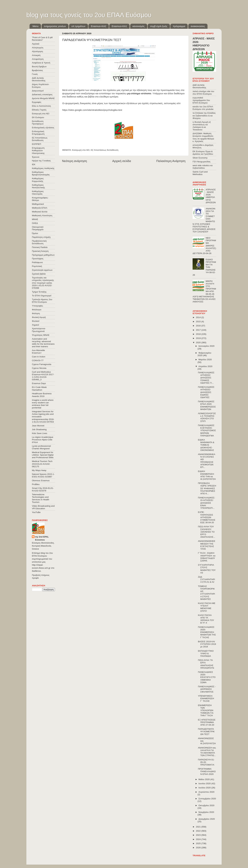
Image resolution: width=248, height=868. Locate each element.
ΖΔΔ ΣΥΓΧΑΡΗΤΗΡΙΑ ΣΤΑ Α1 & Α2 (206, 579)
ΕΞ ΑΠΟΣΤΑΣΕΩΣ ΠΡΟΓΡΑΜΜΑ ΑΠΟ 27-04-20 (207, 722)
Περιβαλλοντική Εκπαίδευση (39, 242)
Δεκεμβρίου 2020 (207, 819)
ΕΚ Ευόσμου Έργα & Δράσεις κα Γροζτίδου (203, 153)
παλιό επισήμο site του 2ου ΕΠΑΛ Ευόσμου (203, 93)
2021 (199, 827)
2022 (199, 831)
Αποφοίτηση (38, 59)
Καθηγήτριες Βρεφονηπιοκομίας (41, 173)
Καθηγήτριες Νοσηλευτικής (38, 186)
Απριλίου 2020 (205, 366)
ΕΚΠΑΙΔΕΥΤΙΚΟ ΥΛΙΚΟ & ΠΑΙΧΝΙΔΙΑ (206, 653)
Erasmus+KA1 (119, 26)
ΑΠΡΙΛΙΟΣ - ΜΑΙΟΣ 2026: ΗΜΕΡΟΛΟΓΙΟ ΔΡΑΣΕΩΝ (211, 196)
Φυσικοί (36, 321)
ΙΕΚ (34, 164)
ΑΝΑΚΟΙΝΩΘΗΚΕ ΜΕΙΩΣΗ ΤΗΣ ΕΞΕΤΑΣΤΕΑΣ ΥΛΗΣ (207, 545)
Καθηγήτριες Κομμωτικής (38, 180)
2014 (199, 317)
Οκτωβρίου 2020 (206, 805)
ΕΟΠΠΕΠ (37, 144)
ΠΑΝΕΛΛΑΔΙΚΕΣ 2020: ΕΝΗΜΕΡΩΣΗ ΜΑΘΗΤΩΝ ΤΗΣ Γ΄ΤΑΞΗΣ (207, 632)
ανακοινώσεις (198, 26)
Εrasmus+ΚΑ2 (98, 26)
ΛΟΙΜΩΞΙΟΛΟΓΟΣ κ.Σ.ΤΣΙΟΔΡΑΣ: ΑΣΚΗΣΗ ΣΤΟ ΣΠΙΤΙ (207, 417)
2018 (199, 334)
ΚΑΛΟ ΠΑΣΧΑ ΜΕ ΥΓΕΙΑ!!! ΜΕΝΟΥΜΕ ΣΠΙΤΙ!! (207, 607)
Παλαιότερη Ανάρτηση (171, 161)
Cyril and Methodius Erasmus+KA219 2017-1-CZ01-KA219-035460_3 (43, 376)
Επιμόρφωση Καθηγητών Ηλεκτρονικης (38, 150)
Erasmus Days (39, 383)
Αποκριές (36, 55)
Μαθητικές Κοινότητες (42, 215)
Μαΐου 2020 (204, 779)
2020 (199, 343)
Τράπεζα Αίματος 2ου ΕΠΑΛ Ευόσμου (42, 301)
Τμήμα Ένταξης (39, 292)
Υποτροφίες (37, 306)
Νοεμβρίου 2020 (206, 812)
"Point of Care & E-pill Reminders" (42, 39)
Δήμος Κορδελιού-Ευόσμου (41, 86)
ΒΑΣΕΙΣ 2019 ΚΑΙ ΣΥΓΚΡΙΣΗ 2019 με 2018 (207, 644)
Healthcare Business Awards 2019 (42, 395)
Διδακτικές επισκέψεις (42, 95)
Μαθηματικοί (38, 204)
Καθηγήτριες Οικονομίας (38, 193)
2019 (199, 338)
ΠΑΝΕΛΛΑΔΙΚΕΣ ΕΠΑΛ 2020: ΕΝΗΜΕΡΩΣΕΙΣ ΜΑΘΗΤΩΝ (207, 405)
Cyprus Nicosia (39, 368)
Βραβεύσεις (37, 70)
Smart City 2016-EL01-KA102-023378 (43, 489)
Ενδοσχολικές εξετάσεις (43, 128)
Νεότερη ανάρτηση (75, 161)
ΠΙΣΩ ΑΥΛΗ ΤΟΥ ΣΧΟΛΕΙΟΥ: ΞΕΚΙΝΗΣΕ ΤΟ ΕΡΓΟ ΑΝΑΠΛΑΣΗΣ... (207, 532)
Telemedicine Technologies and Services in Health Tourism (41, 498)
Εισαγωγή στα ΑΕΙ (81, 150)
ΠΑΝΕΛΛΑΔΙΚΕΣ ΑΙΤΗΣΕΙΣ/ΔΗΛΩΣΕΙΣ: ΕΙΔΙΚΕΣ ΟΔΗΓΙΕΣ (206, 392)
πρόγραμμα (179, 26)
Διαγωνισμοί (38, 91)
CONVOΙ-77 (38, 360)
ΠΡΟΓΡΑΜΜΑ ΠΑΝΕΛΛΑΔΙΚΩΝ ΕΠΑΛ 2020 (207, 771)
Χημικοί (35, 325)
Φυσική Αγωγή (39, 317)
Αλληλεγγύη (38, 48)
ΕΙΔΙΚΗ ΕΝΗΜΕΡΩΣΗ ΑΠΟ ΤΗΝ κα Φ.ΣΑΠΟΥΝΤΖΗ (207, 475)
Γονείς (35, 74)
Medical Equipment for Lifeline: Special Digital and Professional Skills (43, 455)
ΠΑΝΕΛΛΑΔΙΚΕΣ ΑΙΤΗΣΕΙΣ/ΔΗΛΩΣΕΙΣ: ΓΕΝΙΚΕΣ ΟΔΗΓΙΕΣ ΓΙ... (206, 378)
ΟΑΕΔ (35, 223)
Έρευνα (36, 157)
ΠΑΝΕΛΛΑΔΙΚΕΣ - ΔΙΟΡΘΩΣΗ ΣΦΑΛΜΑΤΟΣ (207, 689)
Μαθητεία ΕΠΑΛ (40, 208)
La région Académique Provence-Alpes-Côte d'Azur (43, 440)
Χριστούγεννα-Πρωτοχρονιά (39, 330)
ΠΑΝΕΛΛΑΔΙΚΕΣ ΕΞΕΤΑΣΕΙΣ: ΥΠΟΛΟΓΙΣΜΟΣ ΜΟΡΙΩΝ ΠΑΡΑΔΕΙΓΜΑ (207, 431)
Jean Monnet (38, 426)
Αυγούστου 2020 (206, 792)
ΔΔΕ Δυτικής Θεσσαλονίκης (39, 79)
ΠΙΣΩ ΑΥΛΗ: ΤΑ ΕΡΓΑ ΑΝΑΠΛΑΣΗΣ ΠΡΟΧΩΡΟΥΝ (206, 664)
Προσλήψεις (38, 259)
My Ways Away (39, 470)
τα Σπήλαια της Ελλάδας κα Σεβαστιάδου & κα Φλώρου (204, 115)
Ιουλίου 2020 (205, 788)
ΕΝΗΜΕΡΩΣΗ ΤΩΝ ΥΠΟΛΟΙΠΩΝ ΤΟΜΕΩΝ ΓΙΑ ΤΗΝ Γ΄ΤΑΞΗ (206, 710)
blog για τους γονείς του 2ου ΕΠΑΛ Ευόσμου (89, 15)
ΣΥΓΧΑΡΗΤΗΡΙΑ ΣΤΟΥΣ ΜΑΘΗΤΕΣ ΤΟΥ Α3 (207, 569)
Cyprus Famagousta (42, 364)
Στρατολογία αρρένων (42, 270)
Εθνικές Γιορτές (39, 110)
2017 (199, 330)
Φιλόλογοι (37, 310)
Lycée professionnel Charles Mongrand (41, 447)
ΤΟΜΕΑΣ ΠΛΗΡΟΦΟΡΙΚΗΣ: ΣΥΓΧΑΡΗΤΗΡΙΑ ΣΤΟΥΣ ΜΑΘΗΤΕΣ (206, 593)
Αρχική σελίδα (122, 161)
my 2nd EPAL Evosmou (42, 538)
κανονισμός (139, 26)
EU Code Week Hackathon (39, 388)
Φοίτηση (36, 313)
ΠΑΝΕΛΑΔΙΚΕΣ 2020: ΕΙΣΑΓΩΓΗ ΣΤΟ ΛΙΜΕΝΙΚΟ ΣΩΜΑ (207, 677)
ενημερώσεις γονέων (55, 26)
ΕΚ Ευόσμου (38, 117)
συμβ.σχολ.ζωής (159, 26)
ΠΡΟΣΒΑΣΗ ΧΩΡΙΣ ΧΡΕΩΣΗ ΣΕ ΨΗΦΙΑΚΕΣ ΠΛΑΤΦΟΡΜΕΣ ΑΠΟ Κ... (207, 488)
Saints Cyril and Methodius (200, 173)
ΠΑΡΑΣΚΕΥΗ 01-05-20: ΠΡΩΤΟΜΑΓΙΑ (206, 762)
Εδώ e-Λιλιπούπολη (41, 106)
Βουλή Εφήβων (39, 67)
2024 (199, 839)
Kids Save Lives (40, 433)
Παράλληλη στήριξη (41, 237)
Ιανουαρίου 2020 (206, 346)
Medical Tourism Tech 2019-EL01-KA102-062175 (42, 464)
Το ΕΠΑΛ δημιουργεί (42, 296)
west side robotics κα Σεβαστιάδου (203, 167)
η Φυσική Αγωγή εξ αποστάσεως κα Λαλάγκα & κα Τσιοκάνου (202, 126)
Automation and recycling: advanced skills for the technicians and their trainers (43, 343)
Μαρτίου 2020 (205, 360)
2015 (199, 322)
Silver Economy (200, 158)
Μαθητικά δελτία (40, 212)
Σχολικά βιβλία (39, 274)
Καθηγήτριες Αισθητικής (43, 168)
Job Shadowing (39, 429)
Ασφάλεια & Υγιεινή (41, 63)
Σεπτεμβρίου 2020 (207, 799)
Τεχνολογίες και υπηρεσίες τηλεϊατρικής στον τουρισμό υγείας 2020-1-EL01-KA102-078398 (43, 283)
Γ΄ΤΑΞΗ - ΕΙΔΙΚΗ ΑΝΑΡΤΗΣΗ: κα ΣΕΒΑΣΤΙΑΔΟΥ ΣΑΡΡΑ (207, 557)
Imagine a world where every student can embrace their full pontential (43, 404)
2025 (199, 843)
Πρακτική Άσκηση (40, 251)
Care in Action (39, 357)
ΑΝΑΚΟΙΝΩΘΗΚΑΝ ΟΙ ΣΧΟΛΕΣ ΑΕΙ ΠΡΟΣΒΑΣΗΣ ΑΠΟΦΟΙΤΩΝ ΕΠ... (207, 461)
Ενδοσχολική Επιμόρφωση (38, 133)
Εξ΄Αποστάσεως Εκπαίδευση (105, 150)
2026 (199, 848)
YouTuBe (36, 512)
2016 (199, 326)
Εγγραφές (37, 102)
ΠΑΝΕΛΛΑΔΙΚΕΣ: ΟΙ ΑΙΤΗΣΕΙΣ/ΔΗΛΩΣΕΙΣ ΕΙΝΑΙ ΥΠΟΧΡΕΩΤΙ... (206, 503)
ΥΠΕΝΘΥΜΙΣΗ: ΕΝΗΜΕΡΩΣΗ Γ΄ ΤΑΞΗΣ (206, 698)
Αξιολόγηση (37, 51)
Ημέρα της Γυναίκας (41, 161)
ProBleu (36, 484)
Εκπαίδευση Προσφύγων (38, 122)
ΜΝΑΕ (35, 219)
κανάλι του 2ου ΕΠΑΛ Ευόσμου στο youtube (203, 108)
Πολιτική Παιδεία (40, 247)
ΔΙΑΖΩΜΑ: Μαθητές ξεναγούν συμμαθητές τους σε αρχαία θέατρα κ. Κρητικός (203, 137)
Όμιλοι (35, 233)
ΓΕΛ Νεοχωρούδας (202, 162)
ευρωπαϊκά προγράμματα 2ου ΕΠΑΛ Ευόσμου (201, 100)
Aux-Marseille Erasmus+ (38, 352)
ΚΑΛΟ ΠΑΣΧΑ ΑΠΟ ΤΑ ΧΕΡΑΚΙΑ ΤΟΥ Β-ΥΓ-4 (206, 619)
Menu (36, 26)
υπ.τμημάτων (78, 26)
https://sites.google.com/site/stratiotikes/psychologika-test (92, 110)
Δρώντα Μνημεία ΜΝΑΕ (43, 98)
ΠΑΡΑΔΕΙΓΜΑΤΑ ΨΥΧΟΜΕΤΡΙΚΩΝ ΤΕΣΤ (206, 732)
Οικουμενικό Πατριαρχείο (38, 228)
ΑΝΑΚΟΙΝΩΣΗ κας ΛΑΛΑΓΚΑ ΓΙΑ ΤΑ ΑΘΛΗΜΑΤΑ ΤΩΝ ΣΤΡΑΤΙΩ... (207, 752)
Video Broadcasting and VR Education (43, 507)
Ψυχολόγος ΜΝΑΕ (41, 335)
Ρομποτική (37, 266)
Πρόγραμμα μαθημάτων (43, 255)
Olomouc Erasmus (41, 480)
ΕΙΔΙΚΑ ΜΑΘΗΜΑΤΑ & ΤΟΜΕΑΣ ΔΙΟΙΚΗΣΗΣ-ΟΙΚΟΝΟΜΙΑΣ (206, 445)
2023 (199, 835)
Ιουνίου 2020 (205, 784)
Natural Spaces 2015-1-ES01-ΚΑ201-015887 (43, 475)
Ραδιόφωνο (37, 262)
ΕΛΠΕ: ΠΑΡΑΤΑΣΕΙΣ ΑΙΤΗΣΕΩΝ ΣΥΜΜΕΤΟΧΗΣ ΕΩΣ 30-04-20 (207, 517)
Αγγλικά (36, 44)
